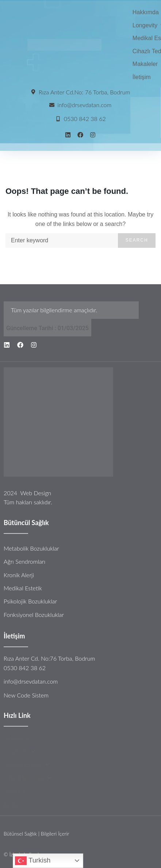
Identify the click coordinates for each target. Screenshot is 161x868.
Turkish (33, 861)
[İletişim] (142, 77)
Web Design (36, 493)
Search (137, 240)
